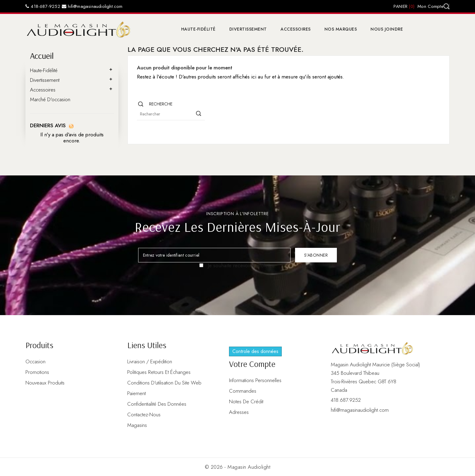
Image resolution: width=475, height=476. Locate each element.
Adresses (239, 412)
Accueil (42, 56)
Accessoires (296, 29)
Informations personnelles (255, 380)
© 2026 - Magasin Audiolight (238, 467)
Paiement (136, 393)
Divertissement (248, 29)
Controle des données (255, 351)
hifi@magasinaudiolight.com (92, 6)
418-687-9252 (43, 6)
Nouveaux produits (45, 383)
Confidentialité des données (157, 404)
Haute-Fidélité (198, 29)
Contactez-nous (144, 414)
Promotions (37, 372)
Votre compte (252, 364)
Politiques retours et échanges (159, 372)
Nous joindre (387, 29)
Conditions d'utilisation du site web (164, 383)
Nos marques (341, 29)
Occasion (35, 361)
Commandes (243, 391)
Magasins (137, 425)
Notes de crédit (246, 401)
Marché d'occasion (50, 99)
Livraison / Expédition (150, 361)
